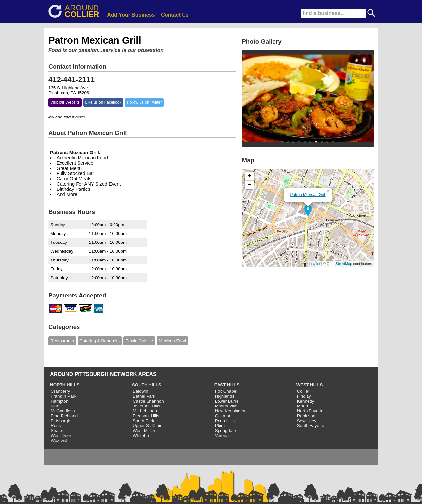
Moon (302, 406)
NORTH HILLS (65, 385)
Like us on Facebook (104, 102)
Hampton (60, 401)
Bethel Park (144, 396)
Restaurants (62, 341)
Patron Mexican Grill (308, 195)
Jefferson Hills (146, 406)
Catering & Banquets (100, 341)
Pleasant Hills (146, 416)
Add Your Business (131, 15)
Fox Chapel (226, 391)
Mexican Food (172, 341)
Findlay (304, 396)
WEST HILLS (310, 385)
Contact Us (175, 15)
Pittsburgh (61, 421)
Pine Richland (64, 416)
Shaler (57, 431)
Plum (220, 426)
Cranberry (60, 391)
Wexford (59, 440)
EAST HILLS (227, 385)
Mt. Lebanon (145, 411)
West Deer (61, 435)
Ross (56, 426)
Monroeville (226, 406)
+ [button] (250, 176)
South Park (144, 421)
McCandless (63, 411)
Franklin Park (64, 396)
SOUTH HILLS (147, 385)
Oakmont (224, 416)
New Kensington (231, 411)
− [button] (250, 185)
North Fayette (310, 411)
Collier (303, 391)
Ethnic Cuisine (139, 341)
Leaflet (315, 264)
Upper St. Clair (147, 426)
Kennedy (306, 401)
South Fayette (311, 426)
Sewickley (307, 421)
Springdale (225, 431)
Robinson (306, 416)
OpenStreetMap (340, 264)
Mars (56, 406)
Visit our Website (65, 102)
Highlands (225, 396)
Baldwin (141, 391)
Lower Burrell (228, 401)
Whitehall (142, 435)
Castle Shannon (148, 401)
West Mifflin (144, 431)
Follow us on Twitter (144, 102)
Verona (222, 435)
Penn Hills (225, 421)
